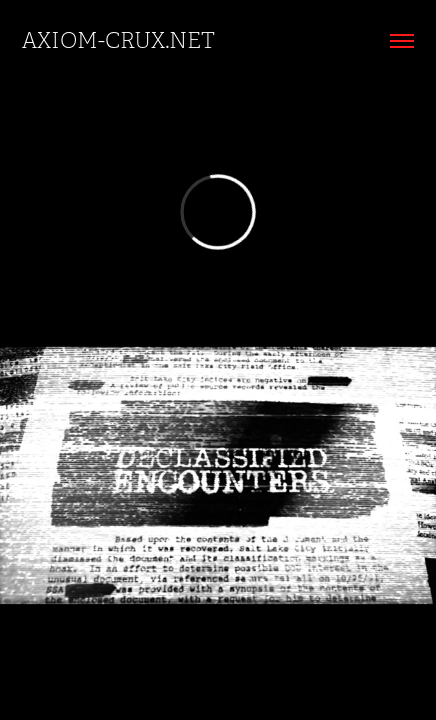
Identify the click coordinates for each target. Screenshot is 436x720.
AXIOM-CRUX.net (118, 40)
